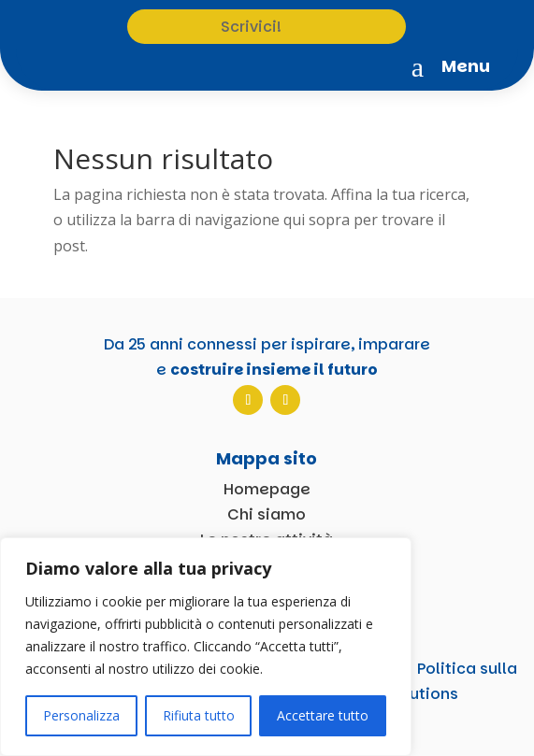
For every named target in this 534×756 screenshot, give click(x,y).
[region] (206, 647)
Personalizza (81, 715)
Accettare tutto (323, 715)
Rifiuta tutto (199, 715)
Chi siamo (267, 514)
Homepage (267, 489)
